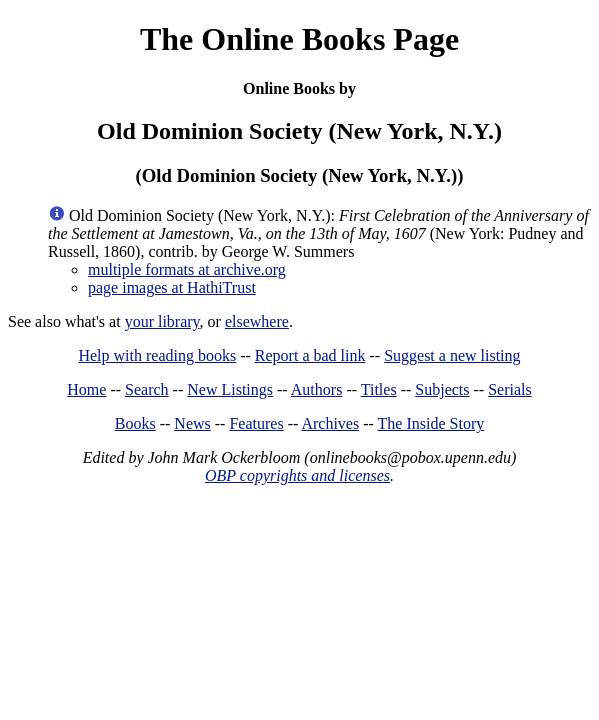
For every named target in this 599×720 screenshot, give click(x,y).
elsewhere (257, 321)
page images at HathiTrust (172, 287)
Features (256, 423)
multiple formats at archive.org (187, 269)
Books (135, 423)
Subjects (442, 389)
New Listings (230, 389)
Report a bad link (310, 355)
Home (86, 389)
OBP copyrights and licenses (297, 475)
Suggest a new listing (452, 355)
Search (147, 389)
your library (162, 321)
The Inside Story (431, 423)
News (192, 423)
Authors (317, 389)
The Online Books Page (299, 39)
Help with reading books (157, 355)
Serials (510, 389)
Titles (379, 389)
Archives (330, 423)
